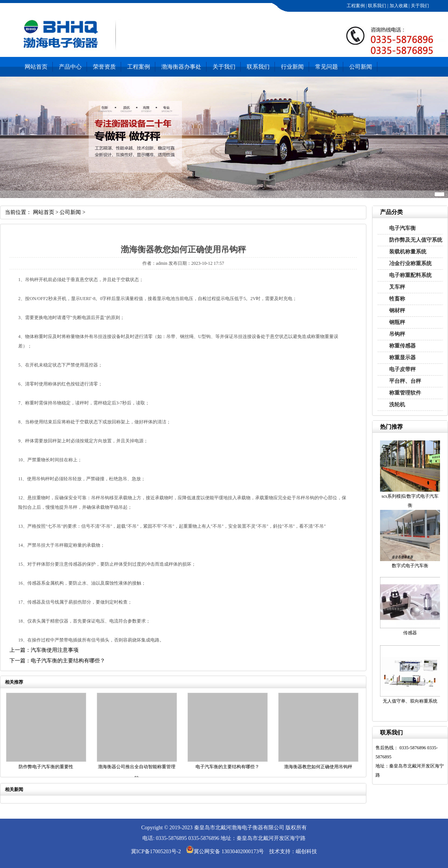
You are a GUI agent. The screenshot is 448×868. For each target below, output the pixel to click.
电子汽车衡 (402, 228)
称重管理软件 (405, 393)
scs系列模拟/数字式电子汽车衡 (410, 501)
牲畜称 (397, 299)
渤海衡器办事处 (181, 67)
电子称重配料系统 (410, 275)
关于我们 (419, 6)
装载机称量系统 (408, 252)
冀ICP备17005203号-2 (156, 851)
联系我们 (376, 6)
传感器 (410, 633)
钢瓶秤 (397, 322)
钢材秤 (397, 311)
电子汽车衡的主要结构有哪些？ (227, 767)
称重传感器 (402, 346)
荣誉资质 (104, 67)
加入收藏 (398, 6)
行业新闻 (292, 67)
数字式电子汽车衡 (410, 566)
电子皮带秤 (402, 369)
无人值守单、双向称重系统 (410, 701)
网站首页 (36, 67)
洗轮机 (397, 405)
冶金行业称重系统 (410, 263)
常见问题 (327, 67)
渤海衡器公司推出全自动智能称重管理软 (137, 772)
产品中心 (70, 67)
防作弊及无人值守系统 (416, 240)
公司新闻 (361, 67)
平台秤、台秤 (405, 381)
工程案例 (355, 6)
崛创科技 (306, 851)
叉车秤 (397, 287)
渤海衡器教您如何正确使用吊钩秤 (318, 767)
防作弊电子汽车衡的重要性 (46, 767)
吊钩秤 (397, 334)
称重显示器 (402, 358)
